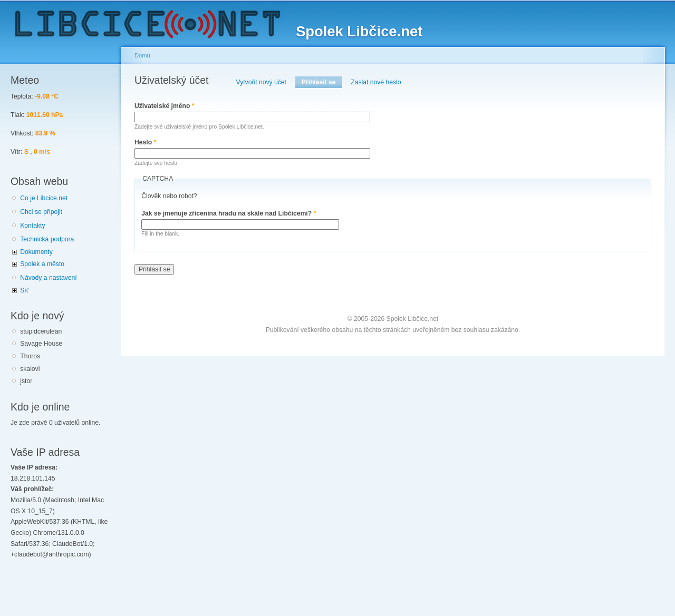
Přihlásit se (322, 82)
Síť (24, 290)
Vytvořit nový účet (262, 82)
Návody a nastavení (48, 278)
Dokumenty (36, 252)
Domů (142, 55)
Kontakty (32, 226)
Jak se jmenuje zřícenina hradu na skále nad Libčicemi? (229, 213)
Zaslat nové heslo (376, 82)
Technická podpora (47, 239)
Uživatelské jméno (165, 106)
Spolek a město (42, 264)
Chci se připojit (41, 212)
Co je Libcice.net (44, 198)
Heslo (145, 142)
